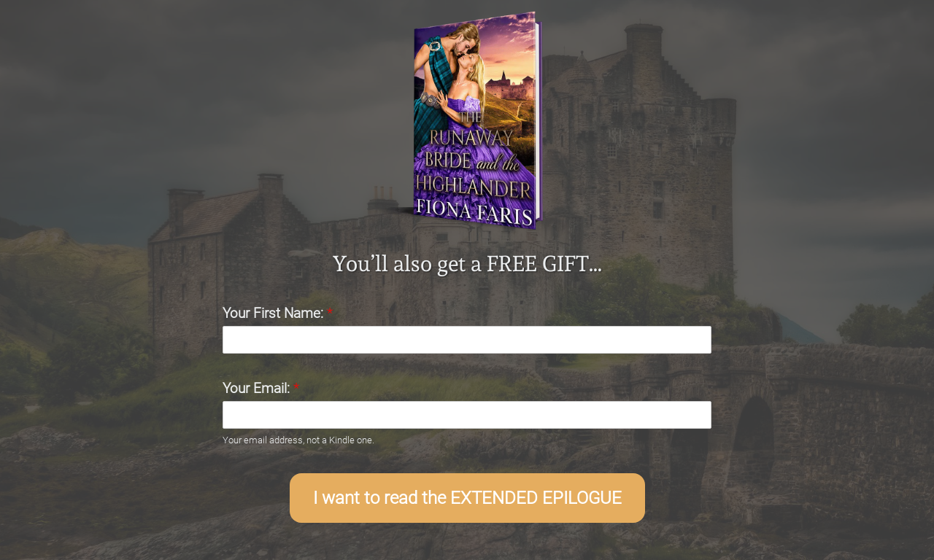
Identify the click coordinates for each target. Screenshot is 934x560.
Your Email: (261, 388)
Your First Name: (278, 313)
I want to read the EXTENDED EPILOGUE (467, 498)
